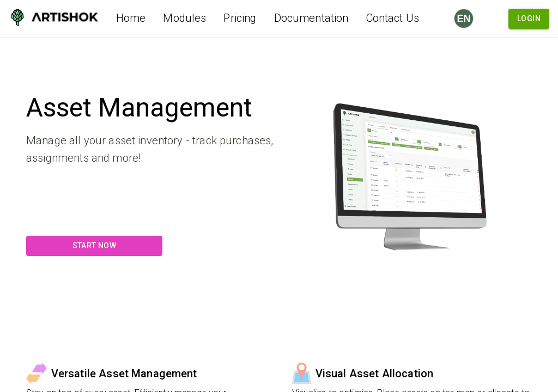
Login (529, 19)
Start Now (94, 246)
